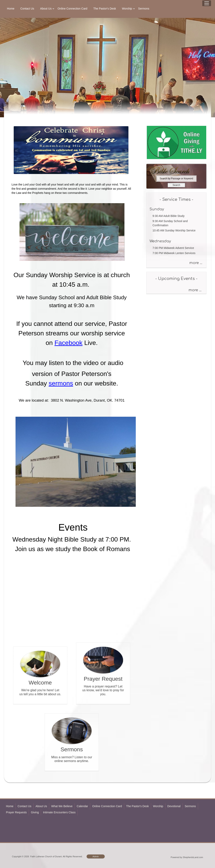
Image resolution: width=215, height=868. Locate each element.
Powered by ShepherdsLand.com (187, 857)
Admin (96, 856)
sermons (61, 383)
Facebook (69, 343)
